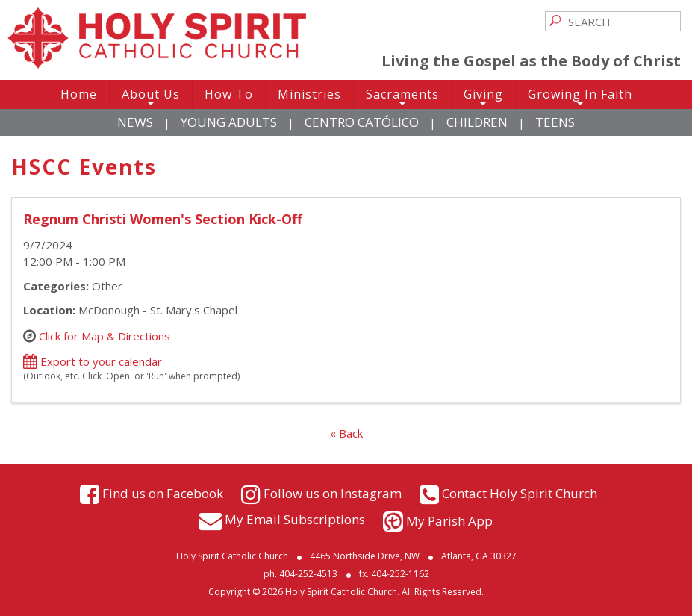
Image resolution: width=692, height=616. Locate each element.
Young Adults (229, 122)
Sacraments (402, 97)
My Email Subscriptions (295, 519)
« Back (346, 433)
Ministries (309, 94)
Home (79, 94)
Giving (483, 97)
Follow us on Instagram (333, 492)
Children (477, 122)
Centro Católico (362, 122)
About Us (151, 97)
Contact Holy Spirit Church (520, 492)
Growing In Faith (580, 97)
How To (229, 94)
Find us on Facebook (163, 492)
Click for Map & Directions (105, 335)
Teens (555, 122)
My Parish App (449, 521)
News (135, 122)
